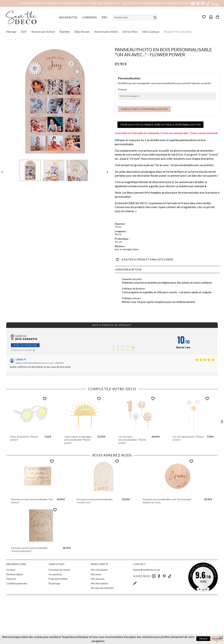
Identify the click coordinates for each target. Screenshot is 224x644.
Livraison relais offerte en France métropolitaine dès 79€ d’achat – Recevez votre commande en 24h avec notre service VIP (112, 3)
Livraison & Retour (128, 269)
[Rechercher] (135, 17)
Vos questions (55, 574)
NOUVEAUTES (68, 17)
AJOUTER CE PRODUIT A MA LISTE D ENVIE (144, 260)
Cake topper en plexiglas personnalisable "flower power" (78, 440)
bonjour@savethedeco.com (147, 570)
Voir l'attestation (25, 345)
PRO (104, 17)
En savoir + (217, 639)
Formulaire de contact (59, 570)
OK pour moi (203, 639)
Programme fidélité (58, 579)
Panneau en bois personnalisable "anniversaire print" (29, 549)
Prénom (122, 89)
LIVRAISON (89, 17)
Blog (215, 4)
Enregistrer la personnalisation (144, 109)
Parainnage (54, 584)
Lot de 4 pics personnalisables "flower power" (132, 440)
